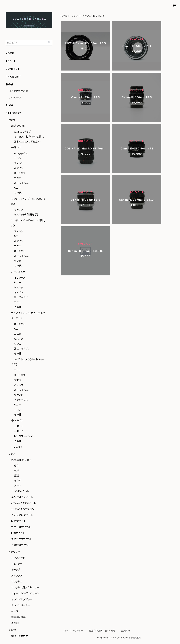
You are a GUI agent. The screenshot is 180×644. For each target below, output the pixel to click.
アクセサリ (14, 552)
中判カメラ (17, 420)
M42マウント (19, 521)
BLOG (9, 105)
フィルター (17, 564)
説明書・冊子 (18, 617)
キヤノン (19, 168)
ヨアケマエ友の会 (18, 91)
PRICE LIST (13, 77)
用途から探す (19, 126)
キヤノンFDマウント (22, 497)
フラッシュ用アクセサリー (25, 587)
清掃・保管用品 (20, 636)
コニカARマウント (21, 527)
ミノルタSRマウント (22, 515)
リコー (18, 188)
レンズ (75, 16)
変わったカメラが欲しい (27, 141)
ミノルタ (19, 163)
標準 (17, 471)
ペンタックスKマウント (24, 503)
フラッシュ (17, 581)
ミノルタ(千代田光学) (26, 214)
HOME (64, 16)
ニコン (18, 158)
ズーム (18, 485)
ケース (15, 611)
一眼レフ (16, 147)
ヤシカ (18, 261)
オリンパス (20, 173)
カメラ (12, 120)
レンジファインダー (25, 436)
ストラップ (17, 575)
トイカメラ (17, 447)
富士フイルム (21, 183)
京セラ (18, 380)
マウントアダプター (22, 599)
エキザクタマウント (22, 539)
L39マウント (18, 533)
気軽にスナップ (23, 132)
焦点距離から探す (21, 460)
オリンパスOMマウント (24, 509)
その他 (18, 193)
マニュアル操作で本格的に (29, 137)
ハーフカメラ (18, 272)
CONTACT (13, 69)
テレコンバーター (21, 605)
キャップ (16, 570)
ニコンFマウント (20, 491)
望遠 (17, 476)
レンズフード (18, 558)
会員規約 (125, 631)
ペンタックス (21, 153)
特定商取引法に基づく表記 (102, 631)
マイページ (15, 98)
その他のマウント (21, 545)
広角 (17, 466)
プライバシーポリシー (73, 631)
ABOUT (11, 61)
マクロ (18, 480)
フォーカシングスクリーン (25, 593)
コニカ (18, 178)
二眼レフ (19, 426)
